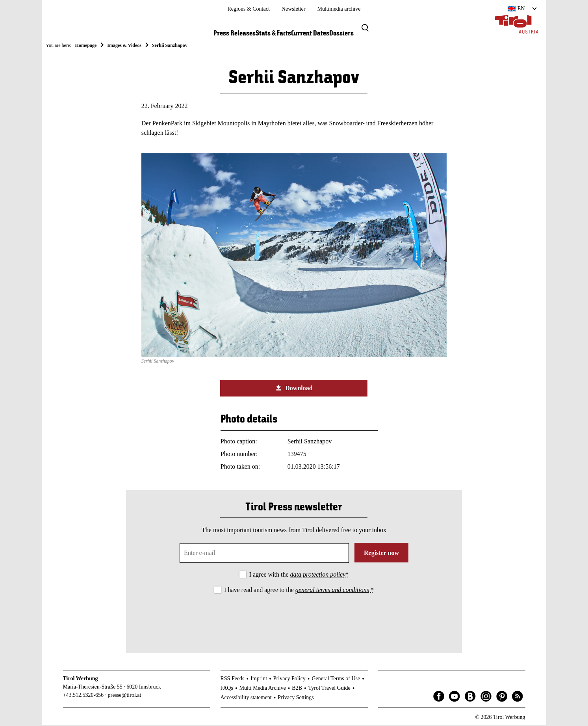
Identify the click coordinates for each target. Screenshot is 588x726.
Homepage (86, 45)
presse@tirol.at (125, 697)
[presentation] (294, 618)
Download (294, 389)
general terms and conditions (332, 591)
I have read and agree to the (299, 591)
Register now (381, 554)
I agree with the (299, 576)
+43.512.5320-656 (83, 697)
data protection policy (318, 576)
